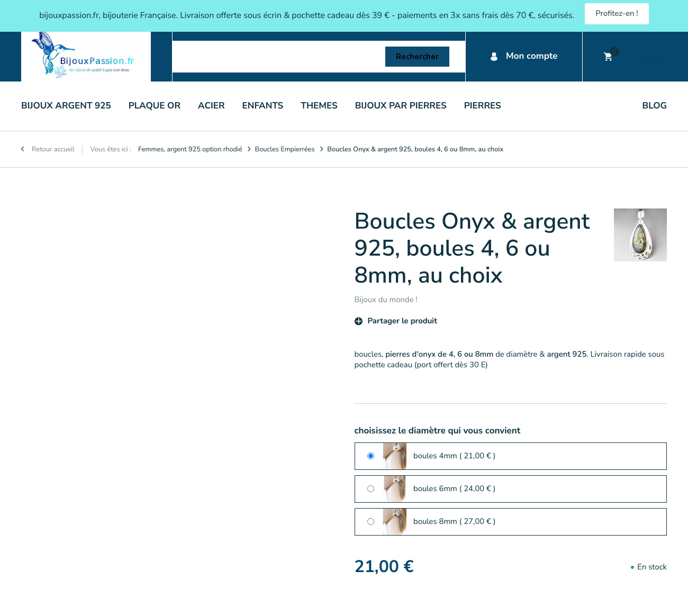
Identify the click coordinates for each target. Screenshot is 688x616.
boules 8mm (455, 522)
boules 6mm (455, 489)
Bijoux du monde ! (386, 300)
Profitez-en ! (617, 14)
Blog (655, 106)
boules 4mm (455, 456)
